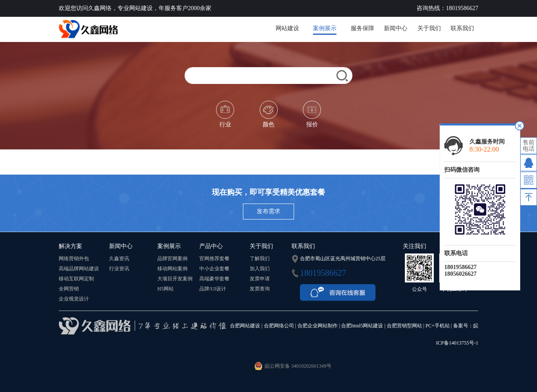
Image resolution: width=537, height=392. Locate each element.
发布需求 (268, 211)
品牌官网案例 (172, 259)
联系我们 (462, 28)
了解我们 (260, 259)
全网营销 (69, 289)
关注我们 (414, 246)
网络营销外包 (74, 259)
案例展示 (325, 28)
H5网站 (166, 289)
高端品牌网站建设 (79, 269)
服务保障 (362, 28)
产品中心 (211, 246)
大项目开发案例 (175, 279)
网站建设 (287, 28)
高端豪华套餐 (214, 279)
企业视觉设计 (74, 299)
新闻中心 (396, 28)
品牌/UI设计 (213, 289)
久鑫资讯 (119, 259)
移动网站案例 (172, 269)
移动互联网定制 (76, 279)
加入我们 (260, 269)
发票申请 (260, 279)
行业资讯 (119, 269)
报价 (312, 114)
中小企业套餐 (214, 269)
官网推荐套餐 (214, 259)
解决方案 (70, 246)
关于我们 (429, 28)
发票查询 (260, 289)
